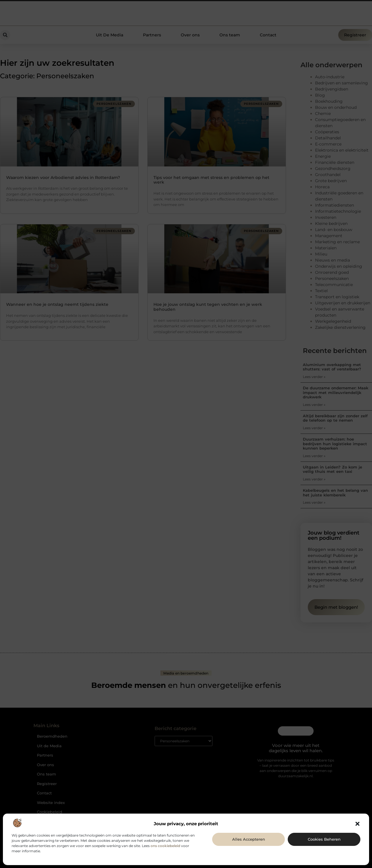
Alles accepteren (249, 839)
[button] (357, 824)
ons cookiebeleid (165, 846)
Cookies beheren (324, 839)
